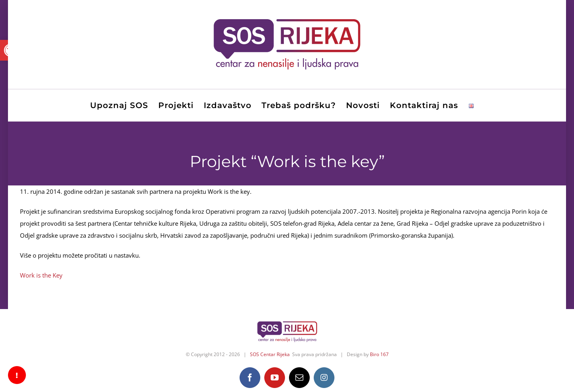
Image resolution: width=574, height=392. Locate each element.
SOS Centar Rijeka (270, 354)
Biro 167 (379, 354)
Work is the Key (41, 275)
